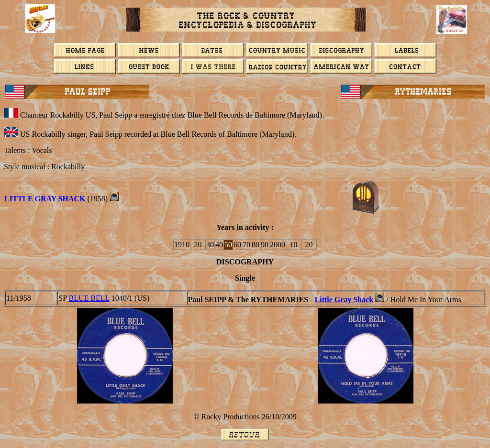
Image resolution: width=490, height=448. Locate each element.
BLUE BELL (89, 298)
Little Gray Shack (45, 199)
